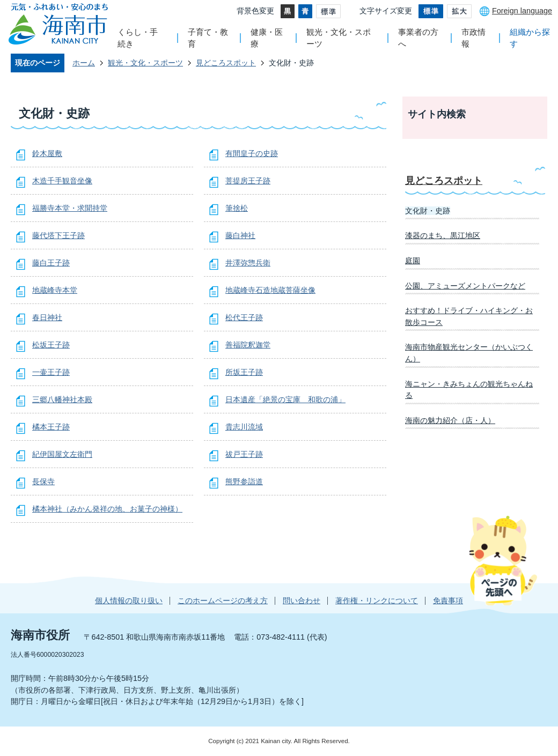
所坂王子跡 (244, 372)
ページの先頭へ (503, 560)
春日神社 (47, 317)
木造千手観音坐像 (62, 181)
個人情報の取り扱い (129, 601)
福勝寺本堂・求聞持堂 (70, 208)
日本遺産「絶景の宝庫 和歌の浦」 (285, 399)
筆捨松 (237, 208)
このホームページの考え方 (223, 601)
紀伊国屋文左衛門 (62, 454)
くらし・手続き (138, 38)
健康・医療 (267, 38)
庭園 (413, 261)
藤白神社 (240, 235)
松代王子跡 (244, 317)
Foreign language (522, 11)
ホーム (84, 63)
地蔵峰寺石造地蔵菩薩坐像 (270, 290)
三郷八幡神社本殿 (62, 399)
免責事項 (448, 601)
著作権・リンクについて (377, 601)
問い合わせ (302, 601)
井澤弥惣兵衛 (248, 263)
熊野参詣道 (244, 481)
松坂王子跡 (51, 345)
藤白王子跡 (51, 263)
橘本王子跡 (51, 427)
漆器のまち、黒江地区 (443, 235)
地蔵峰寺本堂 (55, 290)
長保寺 (43, 481)
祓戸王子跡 (244, 454)
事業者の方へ (418, 38)
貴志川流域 (244, 427)
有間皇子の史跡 (252, 153)
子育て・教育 (208, 38)
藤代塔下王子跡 (58, 235)
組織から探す (530, 38)
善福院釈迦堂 (248, 345)
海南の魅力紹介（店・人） (450, 420)
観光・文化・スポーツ (339, 38)
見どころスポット (226, 63)
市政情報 (473, 38)
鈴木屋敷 (47, 153)
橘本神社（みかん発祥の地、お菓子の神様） (107, 509)
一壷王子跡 (51, 372)
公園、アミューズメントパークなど (465, 286)
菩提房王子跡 (248, 181)
